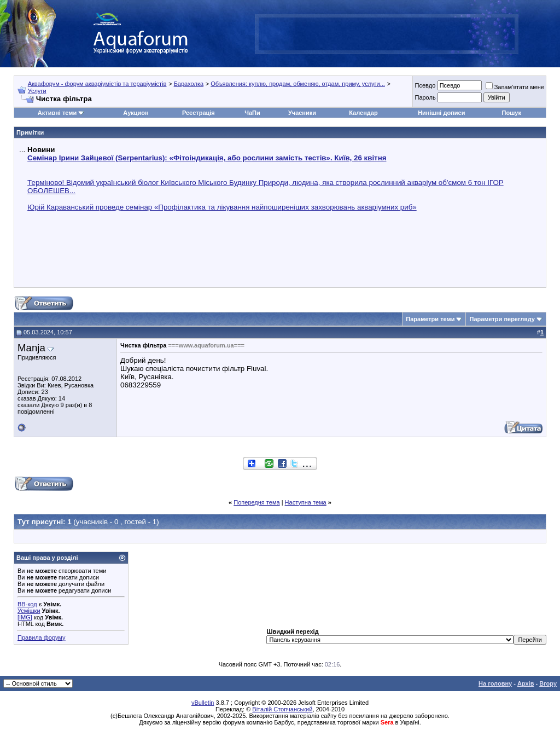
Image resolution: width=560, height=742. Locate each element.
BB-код (27, 604)
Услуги (37, 91)
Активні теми (57, 113)
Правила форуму (41, 637)
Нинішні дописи (441, 113)
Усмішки (29, 611)
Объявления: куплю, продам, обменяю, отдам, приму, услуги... (298, 84)
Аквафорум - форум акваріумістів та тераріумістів (97, 84)
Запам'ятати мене (515, 87)
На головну (495, 683)
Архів (526, 683)
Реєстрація (199, 113)
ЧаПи (252, 113)
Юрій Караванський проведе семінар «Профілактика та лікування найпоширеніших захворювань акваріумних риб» (222, 207)
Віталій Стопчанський (282, 709)
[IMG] (25, 617)
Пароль (425, 97)
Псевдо (425, 85)
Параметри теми (430, 319)
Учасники (302, 113)
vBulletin (203, 703)
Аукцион (136, 113)
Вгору (548, 683)
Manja (31, 348)
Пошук (512, 113)
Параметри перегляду (502, 319)
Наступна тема (306, 502)
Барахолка (189, 84)
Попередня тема (256, 502)
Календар (363, 113)
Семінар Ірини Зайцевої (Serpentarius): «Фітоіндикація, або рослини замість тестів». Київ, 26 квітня (207, 158)
